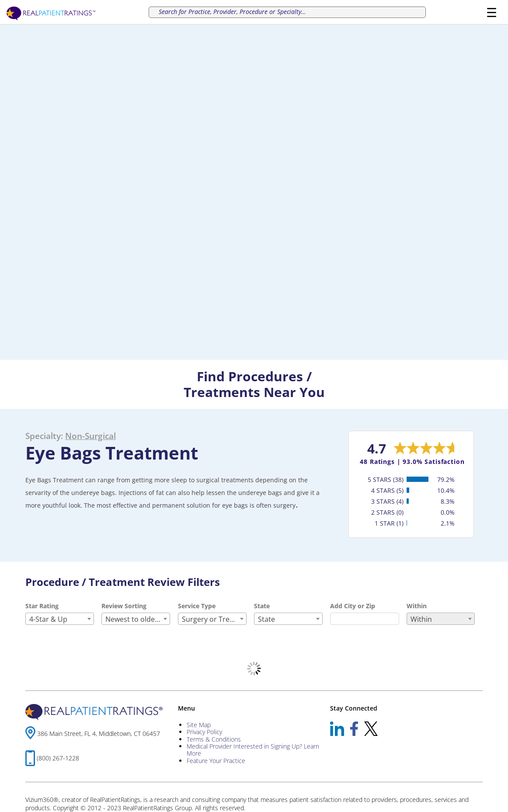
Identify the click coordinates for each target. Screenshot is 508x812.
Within (417, 606)
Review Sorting (124, 606)
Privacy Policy (204, 732)
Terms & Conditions (214, 739)
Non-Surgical (90, 436)
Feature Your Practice (216, 761)
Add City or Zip (353, 606)
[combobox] (60, 619)
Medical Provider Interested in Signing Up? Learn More (253, 750)
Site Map (199, 725)
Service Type (197, 606)
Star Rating (42, 606)
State (262, 606)
